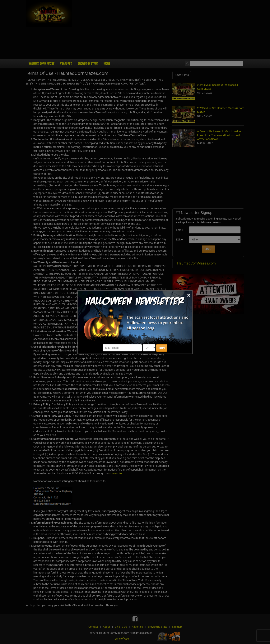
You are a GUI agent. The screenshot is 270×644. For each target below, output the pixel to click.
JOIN (162, 348)
